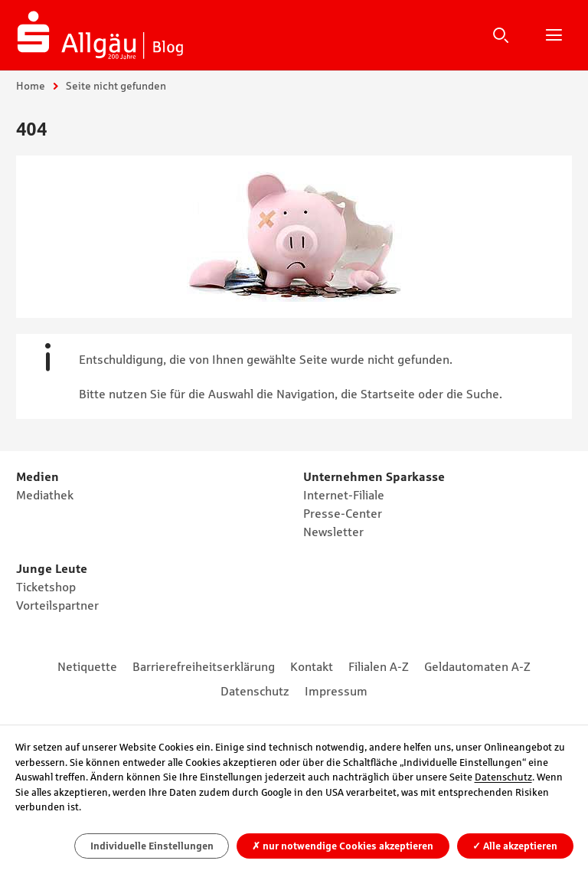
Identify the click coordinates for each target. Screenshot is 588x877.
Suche (501, 34)
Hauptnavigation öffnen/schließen (554, 34)
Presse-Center (343, 513)
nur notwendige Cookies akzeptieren (343, 846)
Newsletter (333, 532)
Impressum (336, 691)
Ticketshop (46, 587)
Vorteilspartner (57, 605)
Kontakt (312, 666)
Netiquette (87, 666)
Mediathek (45, 495)
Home (31, 86)
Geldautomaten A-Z (477, 666)
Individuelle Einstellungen (152, 846)
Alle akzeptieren (515, 846)
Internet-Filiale (344, 495)
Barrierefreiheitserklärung (204, 666)
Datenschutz (255, 691)
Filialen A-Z (379, 666)
